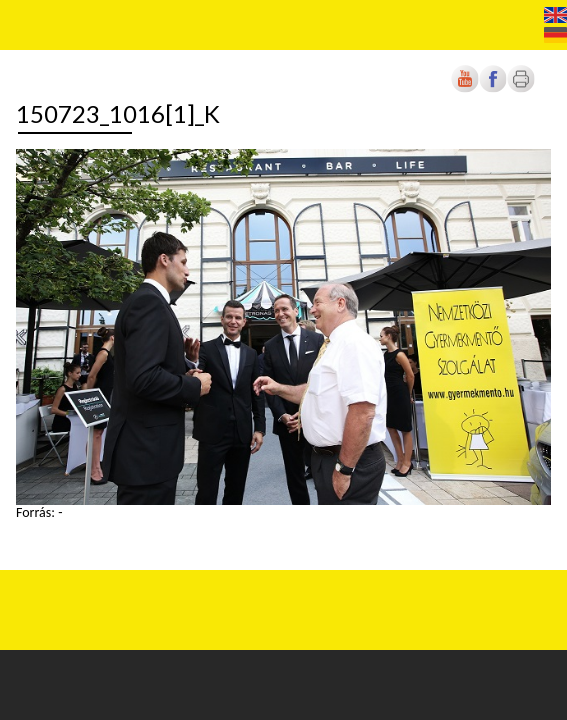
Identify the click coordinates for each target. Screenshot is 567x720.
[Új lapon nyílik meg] (493, 88)
